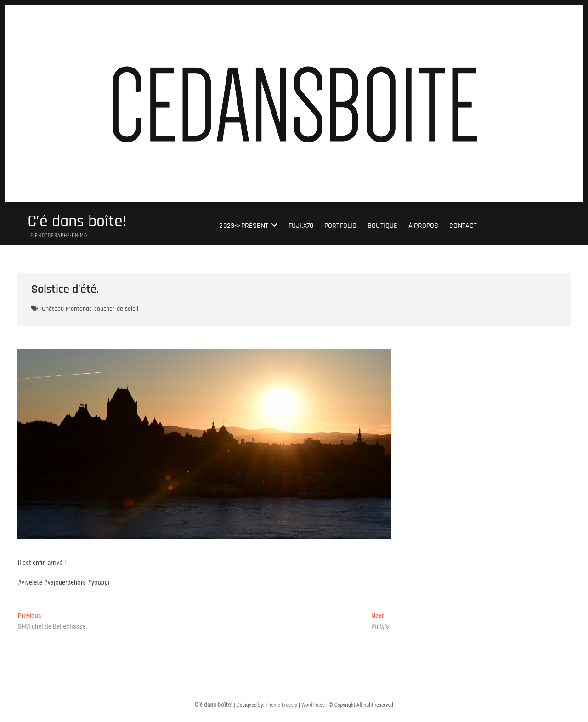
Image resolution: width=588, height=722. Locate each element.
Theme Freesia (281, 705)
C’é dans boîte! (77, 222)
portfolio (341, 226)
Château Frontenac (67, 309)
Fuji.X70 (301, 226)
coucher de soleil (116, 309)
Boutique (383, 226)
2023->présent (244, 226)
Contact (463, 226)
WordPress (313, 705)
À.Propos (424, 226)
